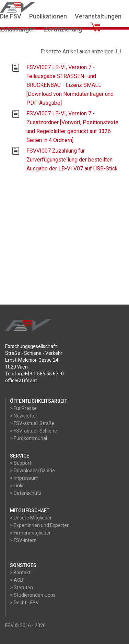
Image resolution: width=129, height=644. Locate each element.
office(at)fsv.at (21, 381)
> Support (21, 463)
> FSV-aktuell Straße (32, 423)
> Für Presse (23, 408)
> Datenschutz (26, 493)
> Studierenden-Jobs (33, 595)
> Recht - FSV (24, 603)
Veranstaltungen (98, 16)
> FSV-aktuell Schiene (33, 431)
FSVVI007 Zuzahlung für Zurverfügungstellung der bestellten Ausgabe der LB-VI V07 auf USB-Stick (72, 160)
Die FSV (11, 16)
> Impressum (24, 478)
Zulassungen (18, 29)
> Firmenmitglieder (30, 533)
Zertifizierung (63, 29)
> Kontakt (20, 572)
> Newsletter (24, 416)
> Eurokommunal (28, 438)
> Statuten (21, 588)
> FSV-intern (23, 540)
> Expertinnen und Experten (40, 525)
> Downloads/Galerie (32, 471)
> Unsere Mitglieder (31, 518)
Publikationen (48, 16)
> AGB (17, 580)
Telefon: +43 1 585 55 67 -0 (34, 374)
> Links (17, 486)
